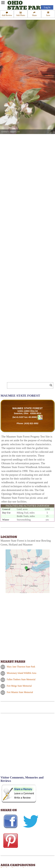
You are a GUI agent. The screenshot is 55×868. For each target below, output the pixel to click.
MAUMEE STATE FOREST (27, 408)
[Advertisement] (27, 746)
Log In (47, 7)
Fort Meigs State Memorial (19, 686)
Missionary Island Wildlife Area (21, 673)
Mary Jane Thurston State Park (21, 667)
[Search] (29, 385)
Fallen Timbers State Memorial (21, 679)
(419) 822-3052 (31, 423)
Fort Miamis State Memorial (20, 692)
